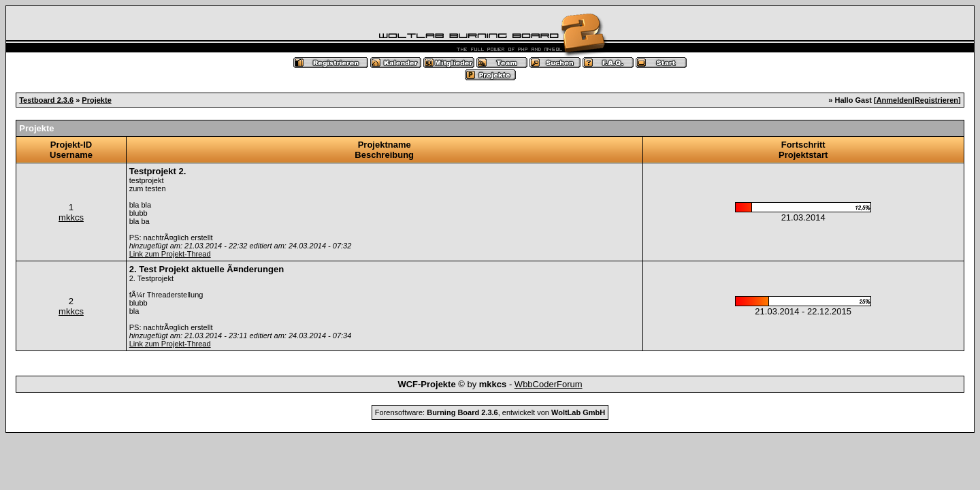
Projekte (96, 100)
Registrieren (936, 100)
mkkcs (71, 217)
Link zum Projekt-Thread (170, 254)
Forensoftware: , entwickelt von (490, 412)
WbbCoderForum (549, 384)
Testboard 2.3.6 (46, 100)
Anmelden (895, 100)
